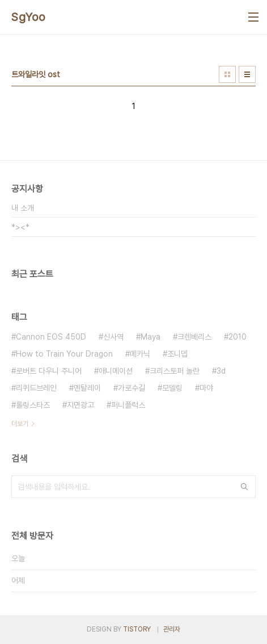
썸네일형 (227, 74)
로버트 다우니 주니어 (49, 371)
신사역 (113, 337)
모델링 (172, 388)
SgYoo (29, 17)
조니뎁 (177, 354)
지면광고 (80, 405)
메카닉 (140, 354)
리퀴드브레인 (36, 388)
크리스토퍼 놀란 (175, 371)
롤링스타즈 (33, 405)
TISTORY (137, 629)
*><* (20, 227)
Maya (151, 337)
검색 (244, 487)
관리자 (172, 629)
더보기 (20, 424)
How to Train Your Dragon (64, 354)
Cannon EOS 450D (51, 337)
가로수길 (132, 388)
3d (221, 371)
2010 (238, 337)
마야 (206, 388)
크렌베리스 (194, 337)
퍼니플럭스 (128, 405)
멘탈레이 (87, 388)
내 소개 (23, 208)
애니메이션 (116, 371)
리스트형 (247, 74)
